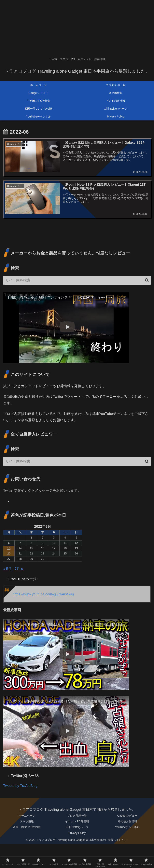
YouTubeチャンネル (127, 827)
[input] (77, 281)
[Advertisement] (77, 28)
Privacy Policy (77, 833)
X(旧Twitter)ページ (77, 827)
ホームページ (27, 816)
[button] (147, 280)
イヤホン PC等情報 (77, 822)
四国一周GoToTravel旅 (27, 827)
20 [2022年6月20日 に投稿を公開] (9, 554)
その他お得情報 (127, 822)
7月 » (19, 569)
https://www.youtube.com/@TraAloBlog (43, 594)
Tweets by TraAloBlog (20, 786)
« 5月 (7, 569)
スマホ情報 (27, 822)
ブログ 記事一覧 (77, 816)
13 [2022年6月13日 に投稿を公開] (9, 548)
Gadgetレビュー (127, 816)
